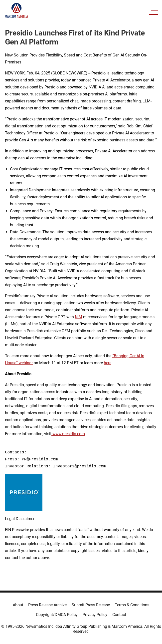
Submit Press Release (91, 605)
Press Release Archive (47, 605)
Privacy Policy (95, 615)
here (108, 363)
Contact (119, 615)
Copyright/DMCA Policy (57, 615)
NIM (79, 317)
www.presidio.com (68, 434)
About (18, 605)
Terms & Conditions (132, 605)
